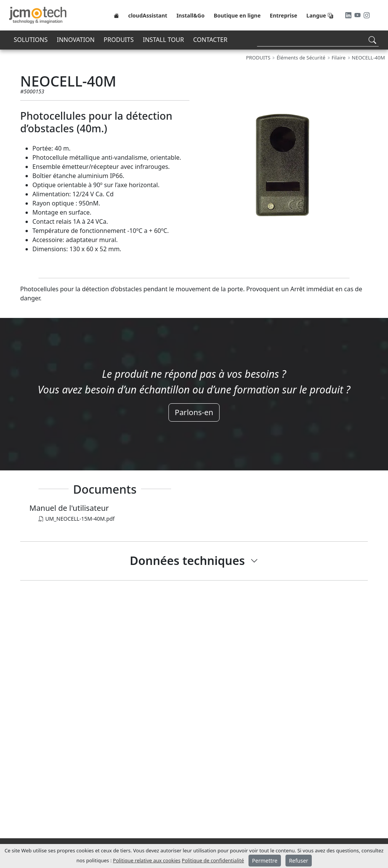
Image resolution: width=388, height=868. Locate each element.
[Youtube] (358, 15)
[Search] (318, 40)
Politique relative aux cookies (147, 860)
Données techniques (188, 561)
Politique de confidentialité (213, 860)
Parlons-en (194, 412)
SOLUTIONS (31, 40)
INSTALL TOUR (164, 40)
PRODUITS (119, 40)
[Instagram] (367, 15)
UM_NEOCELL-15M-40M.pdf (77, 519)
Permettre (265, 861)
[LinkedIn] (349, 15)
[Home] (116, 15)
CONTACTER (210, 40)
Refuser (298, 861)
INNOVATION (76, 40)
